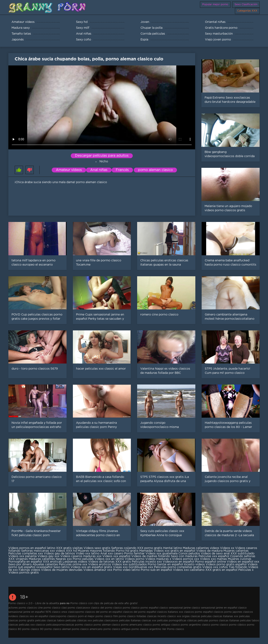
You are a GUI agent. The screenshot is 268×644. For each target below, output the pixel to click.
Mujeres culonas (240, 559)
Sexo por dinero (20, 564)
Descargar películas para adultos (102, 156)
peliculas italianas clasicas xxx (138, 621)
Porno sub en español (156, 570)
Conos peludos (190, 554)
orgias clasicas (191, 616)
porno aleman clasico (155, 170)
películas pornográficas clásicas (177, 621)
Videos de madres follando (151, 556)
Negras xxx (64, 559)
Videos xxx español (117, 556)
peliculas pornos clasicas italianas (218, 621)
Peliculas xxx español (214, 556)
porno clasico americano (87, 629)
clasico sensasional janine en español (214, 608)
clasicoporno (76, 612)
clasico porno (122, 608)
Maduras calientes (42, 559)
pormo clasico (84, 625)
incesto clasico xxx (169, 616)
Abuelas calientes (45, 564)
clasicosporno (58, 616)
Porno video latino (126, 570)
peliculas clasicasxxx (106, 621)
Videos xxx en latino (109, 559)
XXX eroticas (52, 562)
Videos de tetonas (101, 562)
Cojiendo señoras (243, 556)
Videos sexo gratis (97, 548)
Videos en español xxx (243, 562)
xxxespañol (45, 567)
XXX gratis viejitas (69, 548)
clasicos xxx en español (33, 616)
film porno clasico (124, 616)
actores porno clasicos (23, 608)
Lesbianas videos (75, 562)
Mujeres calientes (236, 551)
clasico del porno (102, 608)
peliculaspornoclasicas (60, 625)
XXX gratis (123, 562)
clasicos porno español (198, 612)
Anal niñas (99, 170)
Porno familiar (134, 554)
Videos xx (227, 548)
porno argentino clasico (196, 625)
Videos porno (135, 559)
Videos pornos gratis (24, 573)
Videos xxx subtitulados (129, 564)
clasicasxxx (83, 608)
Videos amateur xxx (98, 570)
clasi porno (68, 608)
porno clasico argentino (146, 629)
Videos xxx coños (215, 567)
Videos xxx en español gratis (91, 567)
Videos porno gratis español (227, 564)
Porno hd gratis (127, 551)
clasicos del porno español (140, 612)
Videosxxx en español (178, 562)
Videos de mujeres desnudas (62, 570)
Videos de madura (209, 551)
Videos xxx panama (23, 556)
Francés (122, 170)
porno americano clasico (136, 625)
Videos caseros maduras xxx (81, 556)
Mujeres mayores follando (97, 551)
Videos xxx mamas (213, 559)
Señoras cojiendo (124, 548)
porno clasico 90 (33, 629)
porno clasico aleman (58, 629)
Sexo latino (62, 567)
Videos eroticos (100, 564)
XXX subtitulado (242, 554)
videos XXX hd (66, 551)
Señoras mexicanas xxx (38, 551)
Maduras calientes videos (201, 548)
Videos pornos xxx (186, 559)
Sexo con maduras (184, 556)
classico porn (75, 616)
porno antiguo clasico (166, 625)
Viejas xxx (120, 567)
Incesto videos (195, 564)
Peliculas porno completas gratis (178, 567)
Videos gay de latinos (59, 554)
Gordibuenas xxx (141, 567)
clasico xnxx (60, 612)
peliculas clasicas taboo (50, 621)
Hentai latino (173, 548)
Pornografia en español (26, 562)
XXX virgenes (18, 559)
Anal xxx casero (112, 554)
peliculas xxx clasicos (32, 625)
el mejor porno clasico (99, 616)
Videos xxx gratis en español (175, 551)
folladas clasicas (147, 616)
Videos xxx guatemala (162, 554)
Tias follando (238, 567)
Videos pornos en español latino (32, 548)
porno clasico (220, 625)
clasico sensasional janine (175, 608)
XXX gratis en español (221, 570)
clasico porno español (145, 608)
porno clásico (238, 625)
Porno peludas (83, 559)
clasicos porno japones (228, 612)
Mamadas (146, 551)
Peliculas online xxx (73, 564)
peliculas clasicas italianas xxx (220, 616)
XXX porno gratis (150, 548)
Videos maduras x (158, 559)
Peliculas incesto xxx (147, 562)
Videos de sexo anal (215, 554)
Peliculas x (246, 570)
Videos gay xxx (48, 556)
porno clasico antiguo (117, 629)
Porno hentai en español (165, 564)
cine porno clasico (49, 608)
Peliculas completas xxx (26, 554)
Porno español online (211, 562)
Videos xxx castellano (189, 570)
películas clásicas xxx (79, 621)
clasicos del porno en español (104, 612)
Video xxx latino (88, 554)
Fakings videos (29, 570)
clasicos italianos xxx (170, 612)
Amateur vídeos (69, 170)
